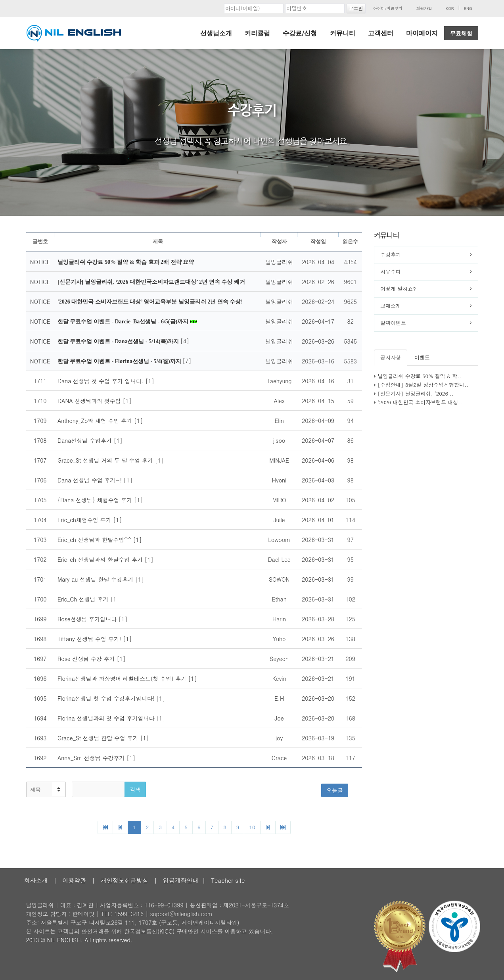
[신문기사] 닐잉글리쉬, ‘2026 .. (416, 393)
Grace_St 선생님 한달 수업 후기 (99, 738)
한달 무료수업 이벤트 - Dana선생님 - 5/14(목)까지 (119, 341)
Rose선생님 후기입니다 (88, 619)
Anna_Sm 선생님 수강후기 (92, 758)
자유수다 (391, 272)
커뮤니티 (343, 33)
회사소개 (36, 880)
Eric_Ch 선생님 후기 (84, 599)
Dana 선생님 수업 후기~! (91, 480)
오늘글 (335, 790)
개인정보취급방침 (125, 880)
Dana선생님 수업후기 (86, 440)
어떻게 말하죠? (398, 289)
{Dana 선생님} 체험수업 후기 (96, 500)
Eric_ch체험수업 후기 (85, 520)
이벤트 (422, 357)
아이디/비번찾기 (388, 8)
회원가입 (424, 8)
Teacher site (228, 880)
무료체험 (461, 33)
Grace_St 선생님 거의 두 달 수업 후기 (106, 460)
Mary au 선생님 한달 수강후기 (96, 579)
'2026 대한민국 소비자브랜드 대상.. (420, 402)
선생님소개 (216, 33)
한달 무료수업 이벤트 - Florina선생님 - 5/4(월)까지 (120, 361)
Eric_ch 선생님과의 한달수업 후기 (101, 559)
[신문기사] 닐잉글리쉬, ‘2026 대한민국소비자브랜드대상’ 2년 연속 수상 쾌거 (151, 282)
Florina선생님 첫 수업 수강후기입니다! (107, 698)
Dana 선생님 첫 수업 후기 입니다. (102, 381)
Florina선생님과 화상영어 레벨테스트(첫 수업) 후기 (123, 678)
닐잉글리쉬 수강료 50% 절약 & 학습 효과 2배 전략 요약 (126, 262)
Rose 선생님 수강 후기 (87, 659)
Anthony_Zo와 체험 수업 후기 (96, 421)
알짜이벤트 (393, 323)
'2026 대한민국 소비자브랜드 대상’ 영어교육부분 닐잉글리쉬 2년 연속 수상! (150, 302)
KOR (450, 8)
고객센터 (381, 33)
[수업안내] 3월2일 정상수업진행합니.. (423, 385)
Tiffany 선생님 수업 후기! (90, 639)
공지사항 (391, 357)
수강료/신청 (300, 33)
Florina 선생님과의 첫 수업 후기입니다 (107, 718)
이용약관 (74, 880)
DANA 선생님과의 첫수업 (90, 401)
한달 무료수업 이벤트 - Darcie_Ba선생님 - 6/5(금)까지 (124, 322)
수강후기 (391, 255)
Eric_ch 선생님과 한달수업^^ (95, 540)
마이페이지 (422, 33)
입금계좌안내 (181, 880)
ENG (468, 8)
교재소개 (391, 306)
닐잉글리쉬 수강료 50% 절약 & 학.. (419, 376)
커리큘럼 (257, 33)
